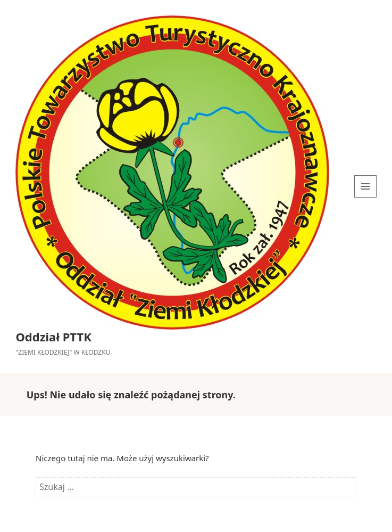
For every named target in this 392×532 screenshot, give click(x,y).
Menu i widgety (366, 197)
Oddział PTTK (53, 337)
